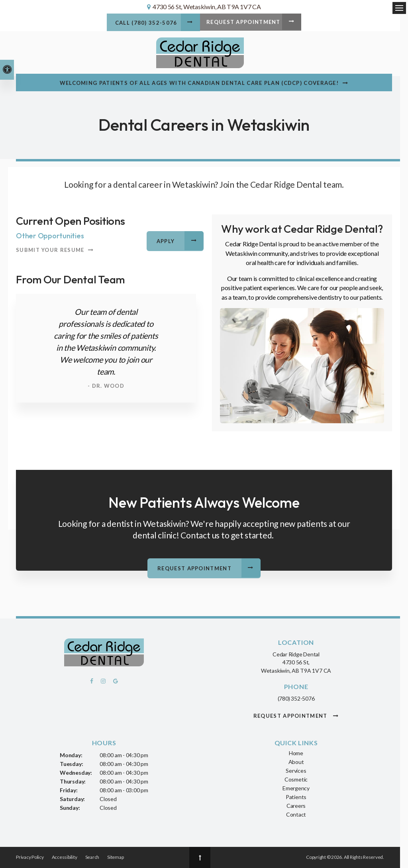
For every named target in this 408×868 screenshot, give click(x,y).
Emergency (296, 788)
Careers (296, 806)
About (296, 762)
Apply (166, 242)
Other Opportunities (50, 236)
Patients (296, 797)
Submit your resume (50, 250)
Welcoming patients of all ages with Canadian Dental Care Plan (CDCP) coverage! (199, 83)
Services (296, 771)
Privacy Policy (30, 857)
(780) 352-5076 (296, 698)
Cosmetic (296, 779)
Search (92, 857)
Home (296, 753)
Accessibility (65, 857)
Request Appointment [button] (245, 24)
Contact (296, 814)
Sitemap (115, 857)
